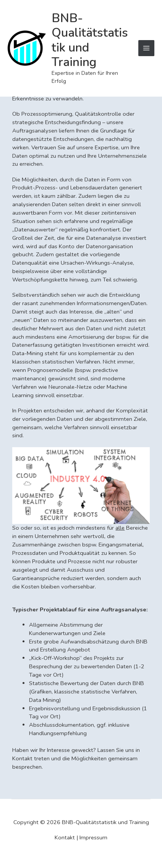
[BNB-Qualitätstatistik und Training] (27, 48)
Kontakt (65, 837)
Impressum (93, 837)
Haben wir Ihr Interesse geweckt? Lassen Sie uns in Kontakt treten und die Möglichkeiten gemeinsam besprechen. (76, 758)
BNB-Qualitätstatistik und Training (90, 40)
